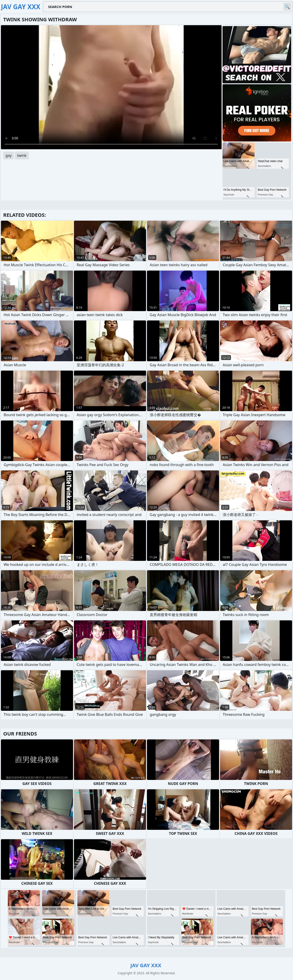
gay (9, 155)
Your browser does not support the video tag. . (111, 87)
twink (22, 155)
